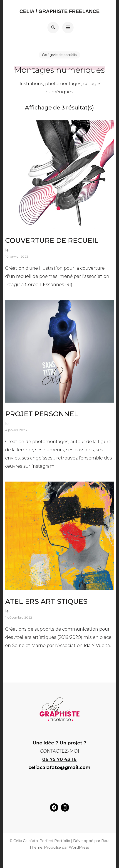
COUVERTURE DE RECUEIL (52, 240)
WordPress (79, 847)
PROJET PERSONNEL (42, 414)
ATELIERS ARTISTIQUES (46, 601)
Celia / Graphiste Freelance (59, 11)
